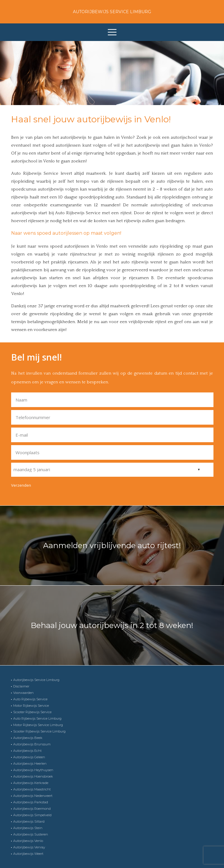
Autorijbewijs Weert (28, 854)
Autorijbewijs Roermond (32, 809)
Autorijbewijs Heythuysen (33, 770)
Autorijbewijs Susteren (31, 834)
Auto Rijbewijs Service (30, 699)
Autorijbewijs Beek (28, 738)
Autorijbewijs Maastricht (32, 789)
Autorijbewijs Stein (28, 828)
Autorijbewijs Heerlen (30, 764)
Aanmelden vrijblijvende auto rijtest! (112, 545)
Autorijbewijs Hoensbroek (33, 776)
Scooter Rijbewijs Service (32, 712)
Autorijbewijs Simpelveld (32, 815)
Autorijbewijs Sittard (29, 821)
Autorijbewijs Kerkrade (31, 783)
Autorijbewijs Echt (27, 751)
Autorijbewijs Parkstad (31, 802)
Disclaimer (21, 686)
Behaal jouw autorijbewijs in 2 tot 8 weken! (112, 625)
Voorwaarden (23, 693)
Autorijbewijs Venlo (28, 841)
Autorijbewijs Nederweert (33, 796)
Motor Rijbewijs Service (31, 706)
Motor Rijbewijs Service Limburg (38, 725)
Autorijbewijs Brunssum (32, 744)
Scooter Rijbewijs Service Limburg (39, 731)
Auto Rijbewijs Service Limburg (37, 718)
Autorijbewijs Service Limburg (112, 12)
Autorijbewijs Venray (29, 847)
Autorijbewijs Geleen (29, 757)
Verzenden (21, 485)
